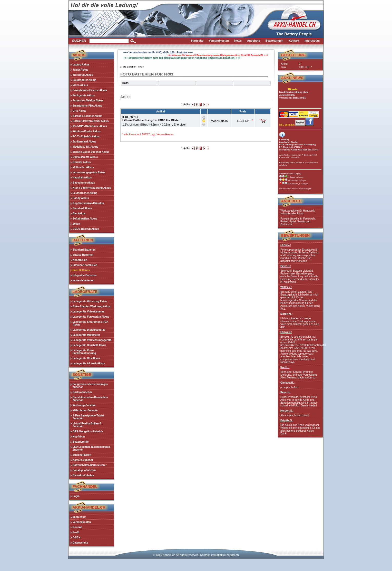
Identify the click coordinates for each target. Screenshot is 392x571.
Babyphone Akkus (84, 183)
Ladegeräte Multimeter (86, 335)
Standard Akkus (82, 208)
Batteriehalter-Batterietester (90, 465)
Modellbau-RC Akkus (85, 147)
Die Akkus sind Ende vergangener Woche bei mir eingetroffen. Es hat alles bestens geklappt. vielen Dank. (300, 427)
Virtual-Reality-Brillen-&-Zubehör (87, 425)
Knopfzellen (80, 260)
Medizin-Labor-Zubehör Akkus (91, 152)
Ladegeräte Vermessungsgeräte (92, 340)
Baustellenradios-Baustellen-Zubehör (90, 399)
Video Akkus (80, 85)
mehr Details (219, 121)
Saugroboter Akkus (84, 80)
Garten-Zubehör (82, 392)
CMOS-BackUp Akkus (86, 229)
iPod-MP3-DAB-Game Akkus (90, 126)
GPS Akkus (80, 111)
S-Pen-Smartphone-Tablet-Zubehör (89, 417)
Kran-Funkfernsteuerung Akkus (92, 188)
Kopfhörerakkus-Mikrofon (88, 203)
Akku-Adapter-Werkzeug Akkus (92, 306)
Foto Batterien (81, 270)
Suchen (79, 41)
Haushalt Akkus (82, 178)
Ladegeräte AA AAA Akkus (89, 363)
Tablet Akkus (80, 70)
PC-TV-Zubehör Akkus (86, 136)
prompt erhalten (300, 385)
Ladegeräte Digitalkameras (89, 330)
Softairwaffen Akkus (85, 219)
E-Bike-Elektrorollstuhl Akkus (91, 121)
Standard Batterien (84, 250)
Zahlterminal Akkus (84, 142)
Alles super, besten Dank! (300, 413)
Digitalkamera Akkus (85, 157)
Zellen (76, 224)
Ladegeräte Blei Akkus (86, 358)
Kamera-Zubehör (83, 460)
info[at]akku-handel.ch (225, 555)
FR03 (141, 67)
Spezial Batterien (83, 255)
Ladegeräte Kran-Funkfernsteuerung (84, 352)
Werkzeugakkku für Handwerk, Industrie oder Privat (298, 212)
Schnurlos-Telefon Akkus (88, 101)
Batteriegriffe (81, 442)
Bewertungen (295, 235)
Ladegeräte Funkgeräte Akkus (91, 317)
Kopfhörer (79, 437)
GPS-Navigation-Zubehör (88, 431)
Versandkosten (165, 134)
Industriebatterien (83, 280)
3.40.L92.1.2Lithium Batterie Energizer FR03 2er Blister (151, 119)
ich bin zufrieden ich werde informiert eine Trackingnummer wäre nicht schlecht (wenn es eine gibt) (300, 320)
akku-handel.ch (166, 555)
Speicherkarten (82, 455)
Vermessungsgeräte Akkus (89, 172)
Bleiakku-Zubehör (83, 475)
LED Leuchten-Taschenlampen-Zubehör (92, 448)
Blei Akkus (79, 213)
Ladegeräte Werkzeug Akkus (90, 301)
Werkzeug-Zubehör (84, 405)
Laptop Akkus (81, 65)
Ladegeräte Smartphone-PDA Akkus (90, 323)
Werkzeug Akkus (83, 75)
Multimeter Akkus (83, 167)
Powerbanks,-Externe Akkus (90, 90)
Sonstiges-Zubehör (84, 470)
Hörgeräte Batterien (85, 275)
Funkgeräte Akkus (84, 95)
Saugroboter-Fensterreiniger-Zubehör (90, 386)
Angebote (291, 201)
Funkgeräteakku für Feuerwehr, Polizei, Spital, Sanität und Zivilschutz (298, 221)
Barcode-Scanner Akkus (87, 116)
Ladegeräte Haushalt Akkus (89, 345)
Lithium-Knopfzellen (85, 265)
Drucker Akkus (82, 162)
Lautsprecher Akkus (85, 193)
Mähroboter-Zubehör (85, 410)
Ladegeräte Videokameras (89, 312)
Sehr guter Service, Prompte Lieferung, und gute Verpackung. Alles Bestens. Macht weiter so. (300, 372)
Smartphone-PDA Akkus (87, 106)
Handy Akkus (81, 198)
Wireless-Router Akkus (87, 131)
